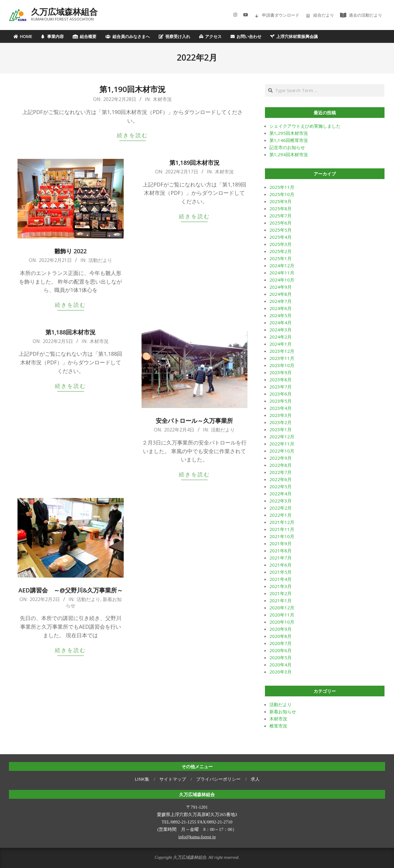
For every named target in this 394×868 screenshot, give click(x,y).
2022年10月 (282, 451)
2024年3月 (281, 330)
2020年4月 (281, 665)
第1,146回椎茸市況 (289, 140)
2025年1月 (281, 258)
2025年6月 (281, 223)
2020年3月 (281, 672)
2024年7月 (281, 301)
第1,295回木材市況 (289, 133)
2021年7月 (281, 558)
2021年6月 (281, 565)
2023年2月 (281, 422)
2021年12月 (282, 522)
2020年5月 (281, 657)
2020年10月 (282, 622)
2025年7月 (281, 216)
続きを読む (132, 135)
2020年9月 (281, 629)
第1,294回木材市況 (289, 154)
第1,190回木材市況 (132, 89)
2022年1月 (281, 515)
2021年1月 (281, 600)
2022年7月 (281, 472)
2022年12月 (282, 437)
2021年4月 (281, 579)
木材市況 (162, 99)
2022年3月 (281, 501)
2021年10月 (282, 536)
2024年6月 (281, 308)
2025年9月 (281, 201)
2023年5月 (281, 401)
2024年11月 (282, 273)
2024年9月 (281, 287)
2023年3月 (281, 415)
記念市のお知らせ (287, 147)
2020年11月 (282, 615)
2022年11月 (282, 444)
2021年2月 (281, 593)
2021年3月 (281, 586)
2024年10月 (282, 280)
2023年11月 (282, 358)
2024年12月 (282, 265)
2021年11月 (282, 529)
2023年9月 (281, 372)
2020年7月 (281, 643)
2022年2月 (281, 508)
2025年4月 (281, 237)
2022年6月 (281, 479)
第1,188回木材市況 (70, 332)
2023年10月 (282, 365)
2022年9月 (281, 458)
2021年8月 (281, 551)
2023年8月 (281, 380)
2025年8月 (281, 208)
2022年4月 (281, 494)
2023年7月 (281, 387)
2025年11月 (282, 187)
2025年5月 (281, 230)
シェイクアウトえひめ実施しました (305, 126)
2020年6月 (281, 650)
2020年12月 (282, 608)
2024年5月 (281, 315)
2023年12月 (282, 351)
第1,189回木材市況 (194, 163)
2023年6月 (281, 394)
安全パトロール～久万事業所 (194, 421)
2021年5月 (281, 572)
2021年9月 (281, 543)
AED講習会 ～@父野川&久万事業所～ (71, 590)
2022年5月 (281, 486)
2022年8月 (281, 465)
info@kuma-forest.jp (197, 837)
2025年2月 (281, 251)
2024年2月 (281, 337)
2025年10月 (282, 194)
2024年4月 (281, 322)
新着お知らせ (283, 712)
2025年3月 (281, 244)
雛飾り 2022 (70, 251)
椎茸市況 (278, 726)
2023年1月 (281, 429)
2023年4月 (281, 408)
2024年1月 (281, 344)
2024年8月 (281, 294)
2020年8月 (281, 636)
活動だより (100, 260)
